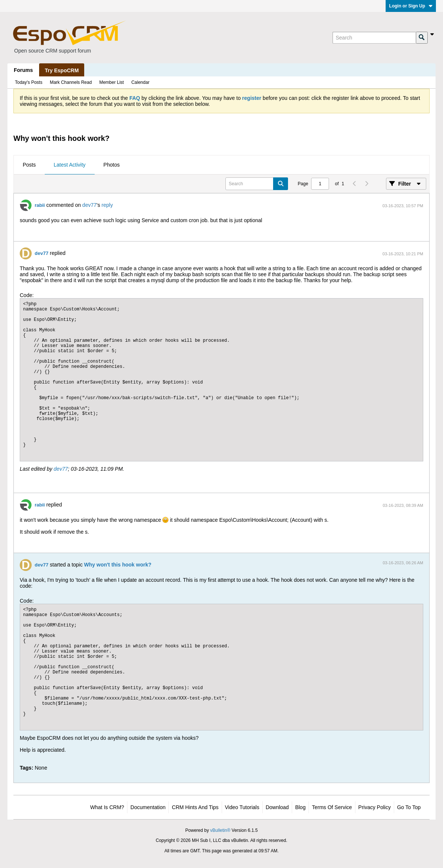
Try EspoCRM (62, 70)
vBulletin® (220, 830)
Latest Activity (70, 165)
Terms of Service (332, 807)
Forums (23, 70)
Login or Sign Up (411, 6)
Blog (300, 807)
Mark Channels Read (71, 82)
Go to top (409, 807)
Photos (112, 165)
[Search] (374, 38)
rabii (40, 205)
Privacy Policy (375, 807)
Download (277, 807)
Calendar (140, 82)
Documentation (148, 807)
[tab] (29, 165)
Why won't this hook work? (118, 565)
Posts (29, 165)
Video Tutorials (242, 807)
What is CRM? (107, 807)
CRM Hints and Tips (195, 807)
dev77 (89, 205)
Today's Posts (29, 82)
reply (107, 205)
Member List (111, 82)
